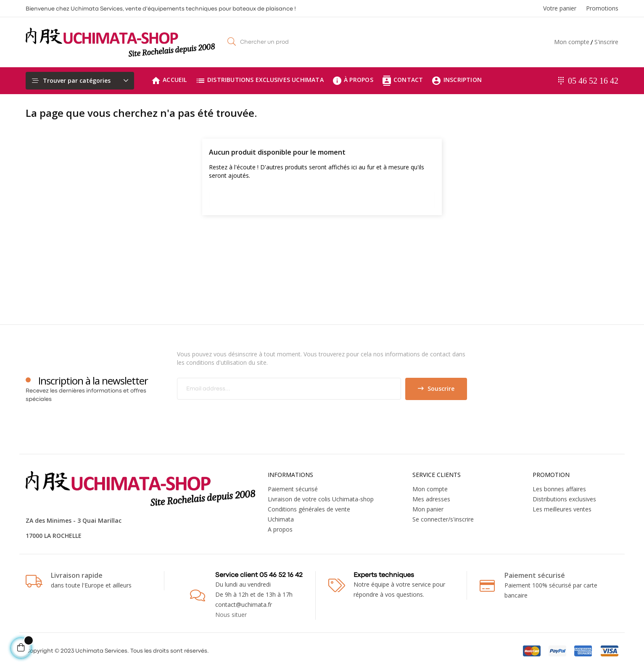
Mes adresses (431, 499)
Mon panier (428, 509)
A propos (280, 529)
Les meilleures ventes (562, 509)
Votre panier (560, 8)
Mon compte (572, 42)
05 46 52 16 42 (593, 81)
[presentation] (247, 416)
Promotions (602, 8)
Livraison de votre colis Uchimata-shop (321, 499)
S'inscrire (606, 42)
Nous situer (231, 615)
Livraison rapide (77, 575)
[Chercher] (322, 198)
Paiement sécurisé (293, 489)
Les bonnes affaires (559, 489)
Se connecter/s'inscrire (443, 519)
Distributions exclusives (564, 499)
